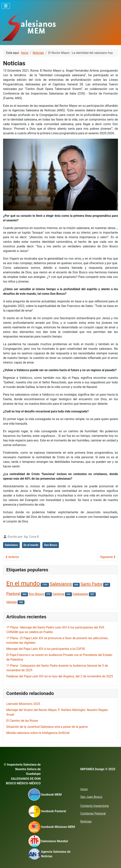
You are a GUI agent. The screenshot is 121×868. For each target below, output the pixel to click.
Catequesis (80, 594)
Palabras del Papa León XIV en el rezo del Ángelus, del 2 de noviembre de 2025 (60, 676)
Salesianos (11, 545)
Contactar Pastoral (93, 813)
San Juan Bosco (91, 797)
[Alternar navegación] (6, 6)
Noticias (86, 821)
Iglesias (12, 602)
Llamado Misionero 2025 (23, 704)
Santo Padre (91, 584)
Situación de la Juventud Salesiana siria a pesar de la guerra (47, 727)
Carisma (58, 594)
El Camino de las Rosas (22, 721)
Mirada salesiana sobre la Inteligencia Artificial (38, 733)
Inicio (84, 789)
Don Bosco (51, 545)
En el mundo (31, 545)
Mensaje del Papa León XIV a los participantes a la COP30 (46, 649)
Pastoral (13, 594)
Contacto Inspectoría (94, 806)
